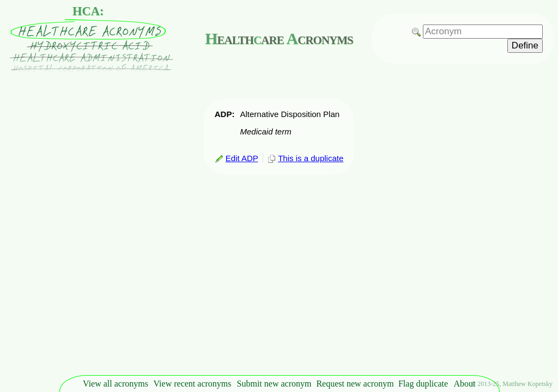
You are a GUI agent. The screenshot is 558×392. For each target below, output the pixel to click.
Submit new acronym (274, 384)
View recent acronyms (193, 384)
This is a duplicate (305, 158)
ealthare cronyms (279, 38)
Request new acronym (355, 384)
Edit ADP (236, 158)
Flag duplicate (423, 384)
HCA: (88, 11)
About (465, 384)
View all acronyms (116, 384)
